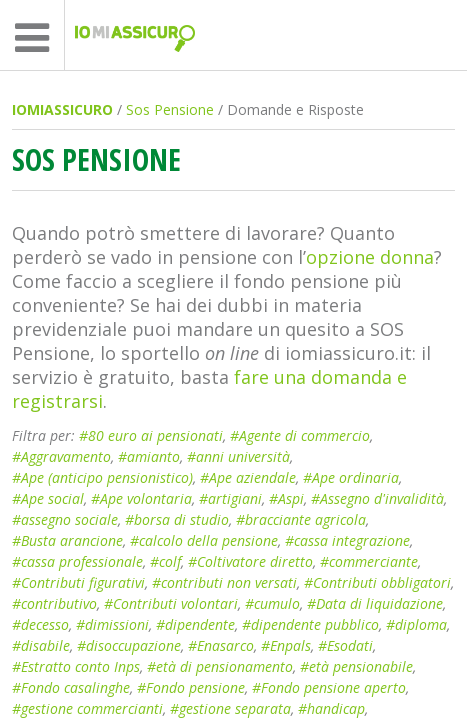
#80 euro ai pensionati (151, 435)
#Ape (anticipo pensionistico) (102, 477)
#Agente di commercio (300, 435)
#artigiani (230, 498)
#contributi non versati (224, 582)
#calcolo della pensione (204, 540)
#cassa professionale (77, 561)
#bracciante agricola (301, 519)
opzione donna (370, 257)
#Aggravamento (61, 456)
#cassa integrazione (347, 540)
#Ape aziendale (248, 477)
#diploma (416, 624)
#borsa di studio (177, 519)
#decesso (40, 624)
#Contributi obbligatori (377, 582)
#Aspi (286, 498)
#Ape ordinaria (351, 477)
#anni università (238, 456)
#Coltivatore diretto (250, 561)
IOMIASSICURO (62, 109)
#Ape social (48, 498)
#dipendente (195, 624)
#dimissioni (112, 624)
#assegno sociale (65, 519)
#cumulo (272, 603)
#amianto (149, 456)
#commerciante (369, 561)
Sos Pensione (170, 109)
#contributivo (54, 603)
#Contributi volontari (171, 603)
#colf (165, 561)
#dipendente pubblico (310, 624)
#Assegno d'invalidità (377, 498)
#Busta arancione (67, 540)
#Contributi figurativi (78, 582)
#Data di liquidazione (375, 603)
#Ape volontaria (141, 498)
